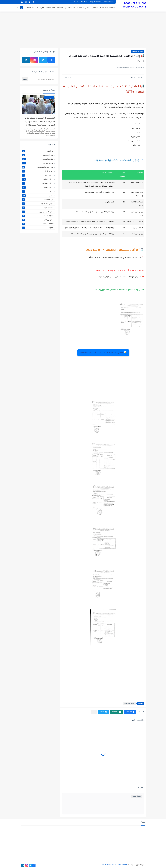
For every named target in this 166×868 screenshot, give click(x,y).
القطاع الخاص (85, 8)
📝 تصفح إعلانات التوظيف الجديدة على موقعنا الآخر (103, 353)
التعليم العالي (38, 171)
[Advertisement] (83, 30)
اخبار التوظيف (110, 8)
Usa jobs (38, 228)
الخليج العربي (38, 175)
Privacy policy (108, 2)
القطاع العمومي (98, 8)
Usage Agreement (95, 2)
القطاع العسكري (71, 8)
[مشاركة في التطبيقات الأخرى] (94, 712)
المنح (38, 191)
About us (84, 2)
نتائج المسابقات (38, 8)
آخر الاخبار (38, 151)
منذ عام (51, 116)
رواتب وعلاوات (38, 208)
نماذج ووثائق (38, 220)
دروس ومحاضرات (24, 8)
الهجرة (38, 195)
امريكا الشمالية (38, 199)
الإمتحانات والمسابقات (55, 8)
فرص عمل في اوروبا (38, 212)
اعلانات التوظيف (137, 51)
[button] (130, 712)
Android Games (38, 224)
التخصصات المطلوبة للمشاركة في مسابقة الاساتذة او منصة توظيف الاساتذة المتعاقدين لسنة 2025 (39, 122)
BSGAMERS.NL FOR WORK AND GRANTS (135, 5)
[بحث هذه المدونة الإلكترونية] (42, 79)
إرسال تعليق (137, 796)
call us (76, 2)
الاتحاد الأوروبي (38, 163)
